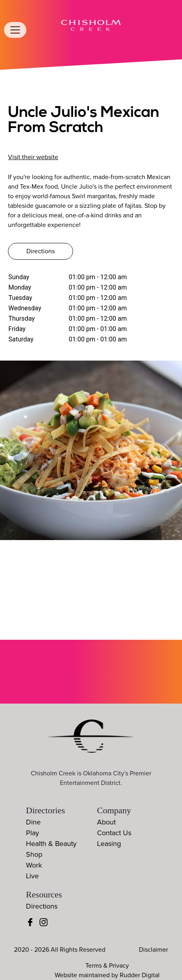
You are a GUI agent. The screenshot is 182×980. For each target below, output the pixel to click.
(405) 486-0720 (38, 146)
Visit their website (33, 157)
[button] (168, 454)
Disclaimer (153, 950)
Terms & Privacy (107, 966)
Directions (41, 251)
